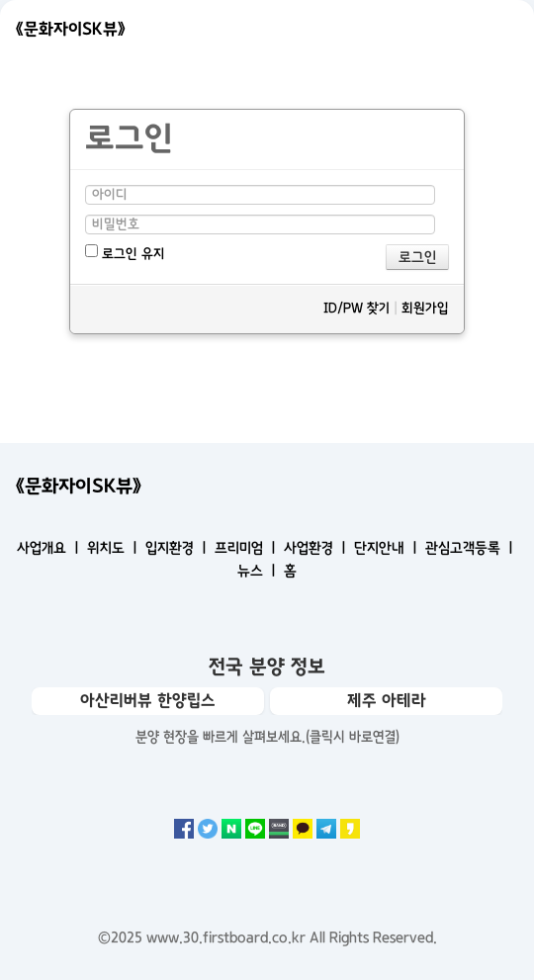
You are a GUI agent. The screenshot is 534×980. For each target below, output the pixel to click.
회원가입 (425, 308)
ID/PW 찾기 (356, 308)
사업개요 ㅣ (50, 548)
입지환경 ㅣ (178, 548)
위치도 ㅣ (114, 548)
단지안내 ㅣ (388, 548)
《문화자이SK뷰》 (71, 29)
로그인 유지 (125, 253)
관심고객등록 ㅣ (471, 548)
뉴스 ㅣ (259, 571)
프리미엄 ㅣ (247, 548)
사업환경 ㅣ (317, 548)
